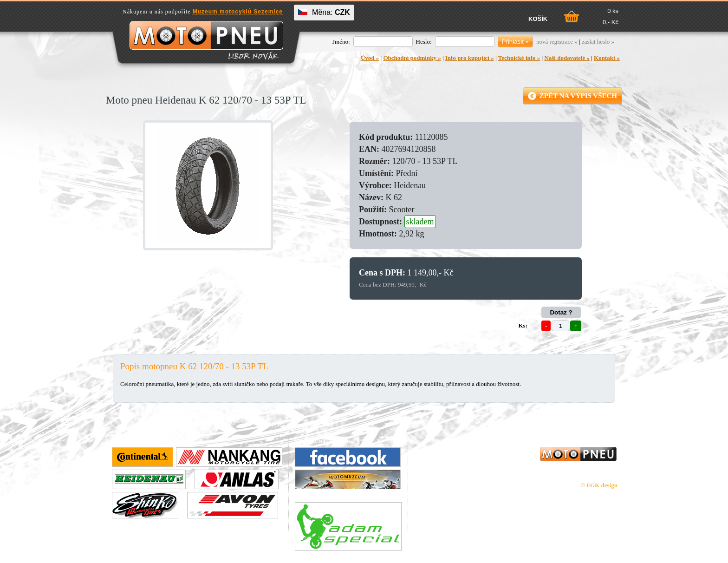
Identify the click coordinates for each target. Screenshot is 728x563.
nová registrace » (557, 42)
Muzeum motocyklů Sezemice (238, 12)
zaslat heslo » (598, 42)
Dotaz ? (561, 312)
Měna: (324, 12)
